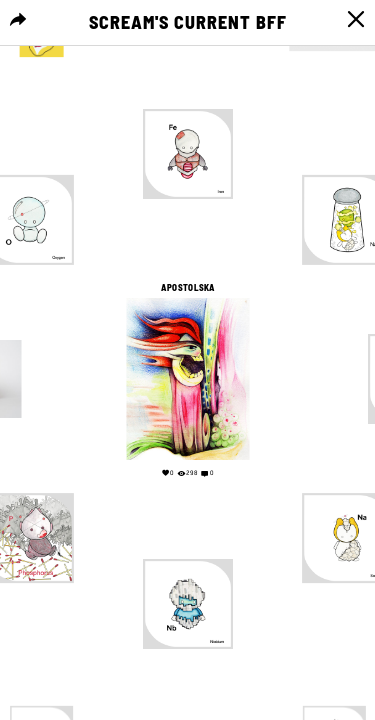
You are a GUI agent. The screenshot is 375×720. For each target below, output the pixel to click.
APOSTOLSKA (187, 288)
